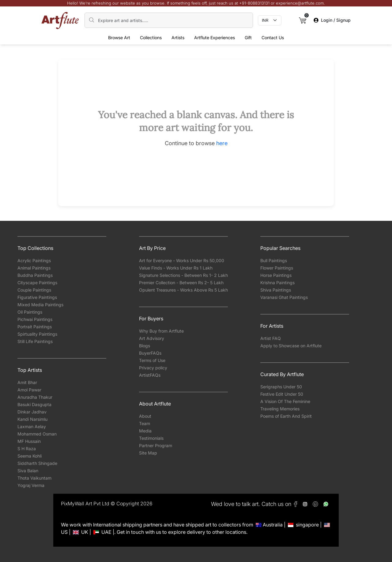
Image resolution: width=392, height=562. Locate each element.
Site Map (148, 453)
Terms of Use (152, 360)
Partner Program (156, 445)
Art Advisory (152, 338)
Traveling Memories (280, 409)
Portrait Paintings (35, 327)
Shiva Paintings (276, 290)
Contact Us (273, 38)
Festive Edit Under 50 (282, 394)
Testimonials (151, 438)
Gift (248, 38)
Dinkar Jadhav (32, 412)
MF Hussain (29, 441)
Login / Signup (332, 20)
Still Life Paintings (35, 341)
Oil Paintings (30, 312)
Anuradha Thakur (35, 397)
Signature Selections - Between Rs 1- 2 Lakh (183, 275)
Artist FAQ (271, 338)
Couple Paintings (34, 290)
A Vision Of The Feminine (285, 401)
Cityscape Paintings (37, 283)
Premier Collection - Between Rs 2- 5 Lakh (181, 283)
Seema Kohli (30, 456)
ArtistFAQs (150, 375)
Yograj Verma (31, 485)
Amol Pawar (29, 390)
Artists (178, 38)
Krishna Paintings (277, 283)
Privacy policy (153, 368)
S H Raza (27, 449)
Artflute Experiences (215, 38)
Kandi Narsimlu (32, 419)
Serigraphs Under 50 (281, 387)
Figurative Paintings (37, 297)
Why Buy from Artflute (161, 331)
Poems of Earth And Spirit (286, 416)
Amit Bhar (27, 382)
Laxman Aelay (32, 426)
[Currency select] (270, 21)
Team (145, 423)
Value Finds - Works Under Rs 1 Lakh (176, 268)
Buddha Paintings (35, 275)
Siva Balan (28, 471)
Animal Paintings (34, 268)
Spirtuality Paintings (37, 334)
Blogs (145, 346)
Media (145, 431)
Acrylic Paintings (34, 260)
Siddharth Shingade (37, 463)
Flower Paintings (277, 268)
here (222, 143)
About (145, 416)
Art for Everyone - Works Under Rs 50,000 (182, 260)
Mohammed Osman (37, 434)
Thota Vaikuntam (34, 478)
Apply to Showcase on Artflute (291, 346)
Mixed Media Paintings (40, 305)
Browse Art (119, 38)
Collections (151, 38)
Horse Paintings (276, 275)
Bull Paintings (274, 260)
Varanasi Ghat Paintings (284, 297)
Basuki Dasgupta (34, 404)
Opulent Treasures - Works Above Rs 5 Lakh (183, 290)
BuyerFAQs (150, 353)
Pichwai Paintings (35, 319)
